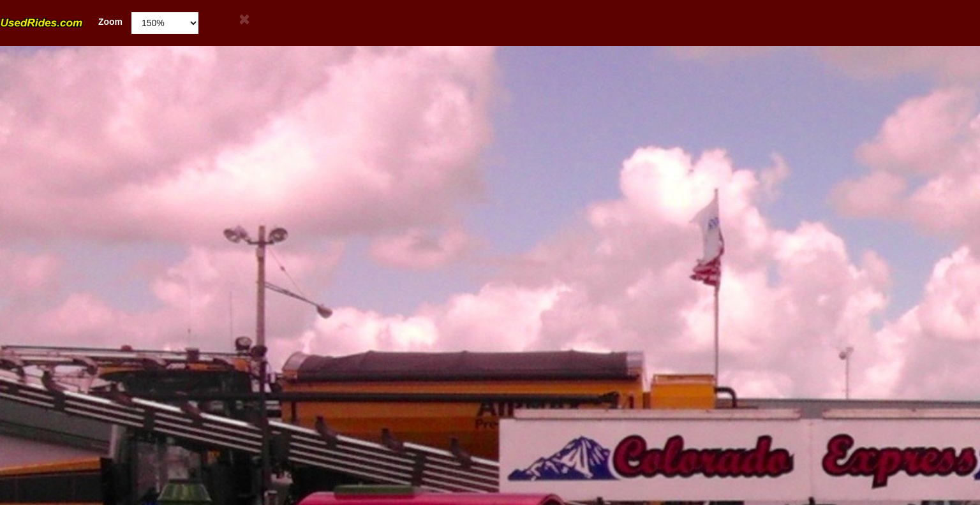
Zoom (61, 22)
